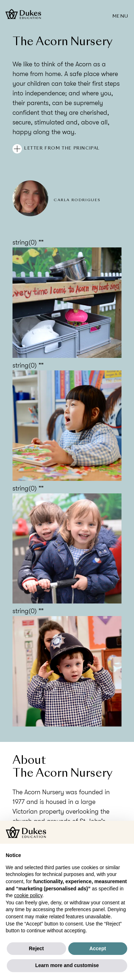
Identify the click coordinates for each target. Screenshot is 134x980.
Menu (121, 16)
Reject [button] (36, 948)
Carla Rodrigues (77, 200)
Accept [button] (98, 948)
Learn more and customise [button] (67, 965)
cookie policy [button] (28, 895)
